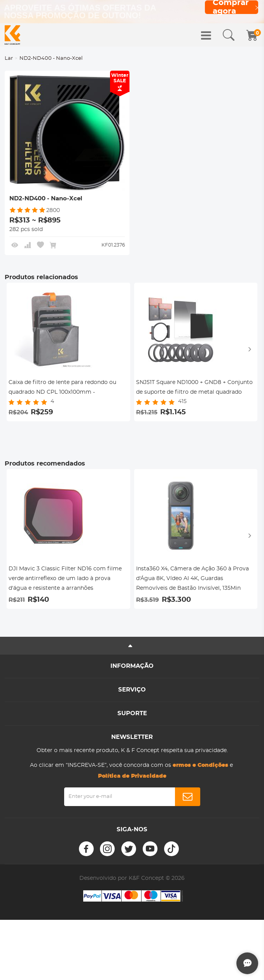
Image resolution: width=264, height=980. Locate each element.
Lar (9, 58)
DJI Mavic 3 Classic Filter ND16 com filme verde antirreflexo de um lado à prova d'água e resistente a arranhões (65, 579)
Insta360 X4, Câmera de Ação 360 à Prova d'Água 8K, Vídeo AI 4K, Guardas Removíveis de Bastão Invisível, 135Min (192, 579)
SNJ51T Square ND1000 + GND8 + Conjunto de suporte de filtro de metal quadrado (194, 387)
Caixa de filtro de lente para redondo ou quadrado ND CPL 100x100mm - (62, 387)
